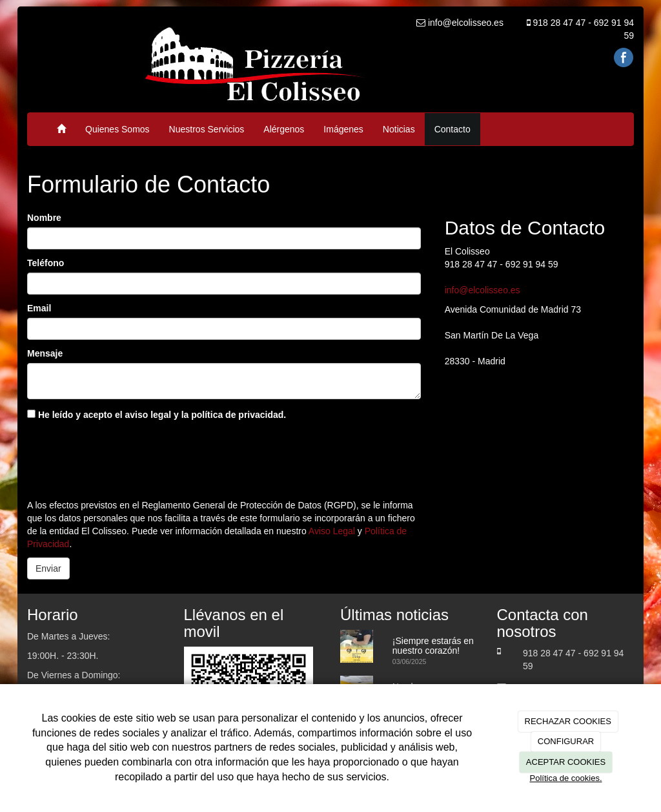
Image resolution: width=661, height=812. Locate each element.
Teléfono (46, 263)
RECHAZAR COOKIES (568, 721)
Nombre (44, 218)
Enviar (48, 568)
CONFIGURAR (566, 741)
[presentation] (125, 457)
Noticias (399, 129)
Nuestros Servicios (207, 129)
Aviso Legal (332, 531)
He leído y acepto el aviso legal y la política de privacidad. (157, 415)
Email (39, 308)
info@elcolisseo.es (483, 290)
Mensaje (45, 353)
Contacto (453, 129)
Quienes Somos (117, 129)
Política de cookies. (565, 778)
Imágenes (343, 129)
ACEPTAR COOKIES (566, 762)
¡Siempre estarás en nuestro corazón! (433, 646)
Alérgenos (284, 129)
